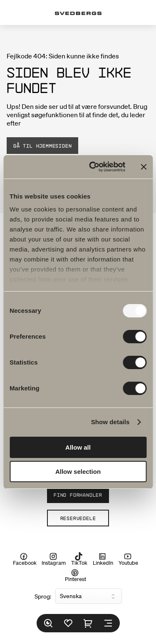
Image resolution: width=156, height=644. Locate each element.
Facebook (25, 559)
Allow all (78, 447)
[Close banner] (144, 167)
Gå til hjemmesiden (42, 146)
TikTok (79, 559)
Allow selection (78, 472)
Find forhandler (78, 495)
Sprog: (43, 596)
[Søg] (48, 623)
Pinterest (76, 575)
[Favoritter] (68, 623)
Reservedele (78, 518)
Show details (110, 422)
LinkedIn (103, 559)
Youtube (128, 559)
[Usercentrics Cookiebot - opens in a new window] (93, 167)
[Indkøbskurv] (88, 623)
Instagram (54, 559)
